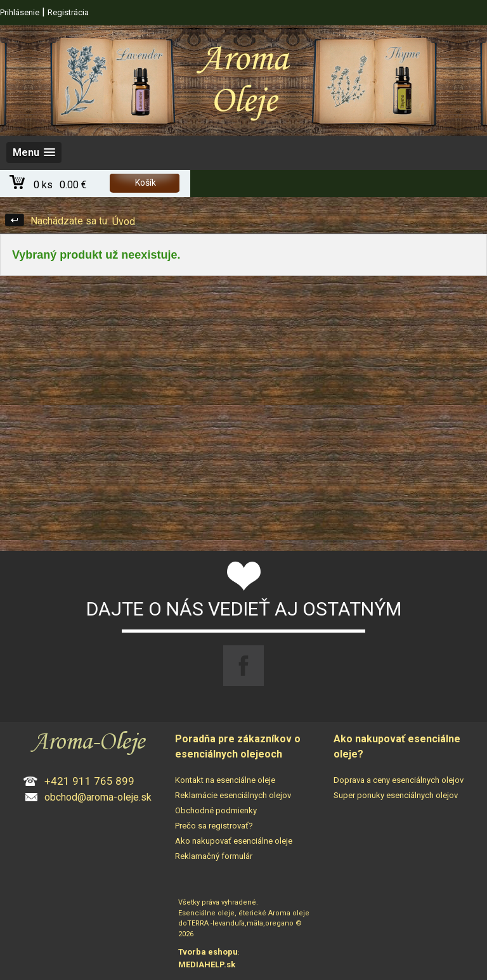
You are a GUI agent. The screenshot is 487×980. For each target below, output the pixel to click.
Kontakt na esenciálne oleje (225, 780)
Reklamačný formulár (214, 856)
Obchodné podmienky (216, 810)
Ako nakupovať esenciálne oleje (234, 841)
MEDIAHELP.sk (207, 964)
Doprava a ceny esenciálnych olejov (399, 780)
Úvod (124, 222)
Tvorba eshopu (208, 952)
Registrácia (68, 12)
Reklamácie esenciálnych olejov (233, 795)
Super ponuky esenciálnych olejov (396, 795)
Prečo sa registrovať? (214, 826)
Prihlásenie (20, 12)
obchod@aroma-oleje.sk (98, 797)
